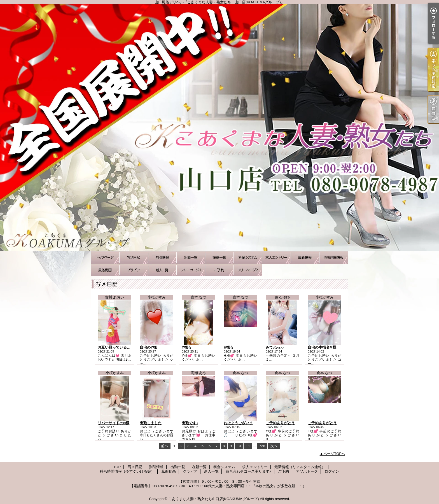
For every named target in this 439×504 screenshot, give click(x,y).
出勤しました (151, 423)
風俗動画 (105, 270)
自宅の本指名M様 (322, 347)
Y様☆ (187, 347)
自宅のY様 (148, 347)
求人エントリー (276, 257)
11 (248, 446)
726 (262, 446)
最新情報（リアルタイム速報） (305, 257)
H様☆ (229, 347)
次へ (274, 446)
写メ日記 (134, 257)
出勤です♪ (190, 423)
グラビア (134, 270)
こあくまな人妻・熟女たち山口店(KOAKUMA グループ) (214, 499)
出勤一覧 (191, 257)
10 (239, 446)
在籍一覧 (219, 257)
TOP (105, 257)
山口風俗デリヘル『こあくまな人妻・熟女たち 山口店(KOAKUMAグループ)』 (219, 128)
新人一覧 (162, 270)
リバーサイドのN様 (114, 423)
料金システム (248, 257)
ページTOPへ (334, 454)
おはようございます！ (242, 423)
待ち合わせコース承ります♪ (191, 270)
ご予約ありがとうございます (289, 423)
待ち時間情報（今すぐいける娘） (333, 257)
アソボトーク (248, 270)
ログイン (332, 471)
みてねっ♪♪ (275, 347)
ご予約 (219, 270)
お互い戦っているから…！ (120, 347)
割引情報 (162, 257)
